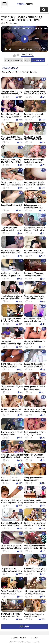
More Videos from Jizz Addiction (19, 72)
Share (27, 60)
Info (7, 60)
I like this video (15, 55)
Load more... (24, 627)
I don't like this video (18, 55)
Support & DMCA (19, 638)
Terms (34, 638)
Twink (25, 4)
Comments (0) (38, 60)
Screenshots (17, 60)
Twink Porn (22, 642)
